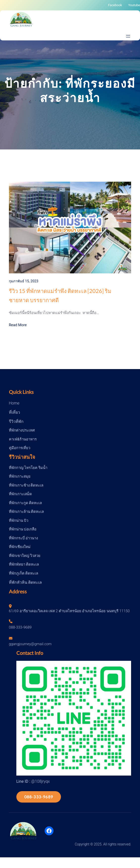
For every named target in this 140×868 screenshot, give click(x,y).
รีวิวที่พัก (16, 421)
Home (14, 403)
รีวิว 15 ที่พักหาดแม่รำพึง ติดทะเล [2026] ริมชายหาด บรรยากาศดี (60, 295)
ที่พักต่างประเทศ (22, 430)
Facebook (115, 5)
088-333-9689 (39, 797)
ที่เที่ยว (14, 412)
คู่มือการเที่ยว (20, 448)
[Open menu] (128, 36)
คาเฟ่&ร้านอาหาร (23, 439)
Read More (18, 325)
